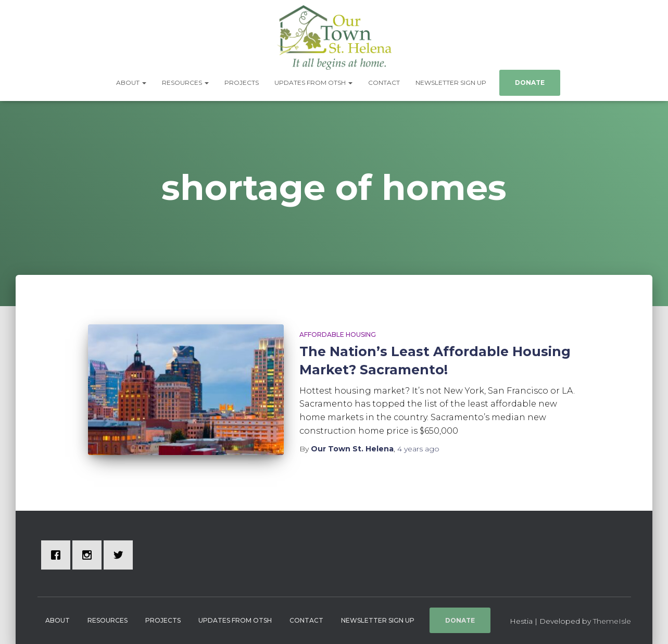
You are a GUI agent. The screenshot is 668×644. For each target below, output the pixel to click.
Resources (185, 83)
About (131, 83)
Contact (384, 83)
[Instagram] (90, 555)
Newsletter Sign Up (451, 83)
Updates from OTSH (313, 83)
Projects (242, 83)
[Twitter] (121, 555)
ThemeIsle (612, 621)
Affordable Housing (338, 334)
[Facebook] (58, 555)
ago (418, 449)
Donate (530, 83)
